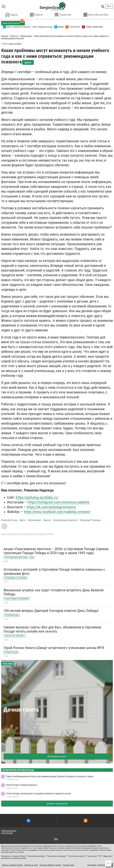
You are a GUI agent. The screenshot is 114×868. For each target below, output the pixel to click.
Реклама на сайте (31, 865)
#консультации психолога (65, 520)
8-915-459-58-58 (7, 833)
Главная (12, 15)
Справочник (63, 15)
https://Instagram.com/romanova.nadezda (59, 502)
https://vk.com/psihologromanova (51, 507)
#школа (47, 520)
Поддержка (92, 865)
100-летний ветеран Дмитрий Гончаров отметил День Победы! (51, 610)
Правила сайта (69, 865)
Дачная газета (21, 709)
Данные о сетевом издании (12, 865)
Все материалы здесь (57, 756)
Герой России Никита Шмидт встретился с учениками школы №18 (54, 648)
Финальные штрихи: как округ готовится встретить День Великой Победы (54, 592)
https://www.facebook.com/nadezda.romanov (57, 512)
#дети (22, 520)
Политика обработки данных (50, 865)
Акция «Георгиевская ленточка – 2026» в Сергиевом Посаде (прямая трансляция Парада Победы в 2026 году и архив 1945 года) (56, 551)
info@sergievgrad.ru (9, 830)
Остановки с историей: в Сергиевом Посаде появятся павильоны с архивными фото (54, 571)
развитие (101, 865)
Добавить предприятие (57, 803)
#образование (34, 520)
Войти (109, 6)
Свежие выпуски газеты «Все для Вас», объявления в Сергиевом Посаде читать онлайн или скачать (52, 629)
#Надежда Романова (90, 520)
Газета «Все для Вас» (96, 15)
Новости (36, 15)
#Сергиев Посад (9, 520)
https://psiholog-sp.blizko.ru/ (37, 497)
